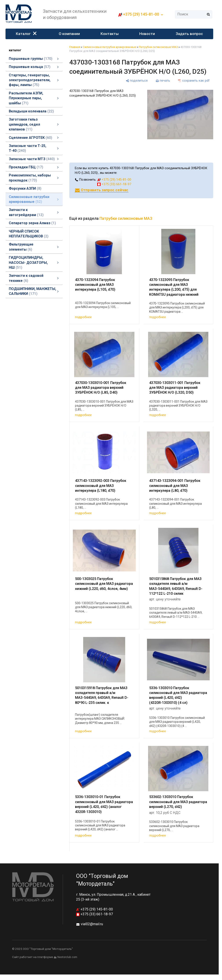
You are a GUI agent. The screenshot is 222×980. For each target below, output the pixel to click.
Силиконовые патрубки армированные (109, 47)
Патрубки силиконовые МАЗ (158, 47)
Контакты (110, 34)
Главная (75, 47)
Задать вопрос (189, 34)
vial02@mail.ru (92, 924)
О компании (69, 34)
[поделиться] (137, 81)
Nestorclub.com (67, 957)
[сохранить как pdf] (194, 81)
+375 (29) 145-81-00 (141, 14)
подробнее (83, 317)
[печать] (163, 81)
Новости (147, 34)
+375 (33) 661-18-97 (114, 184)
